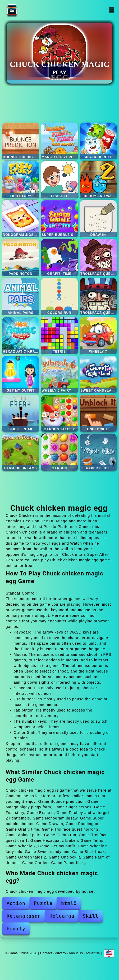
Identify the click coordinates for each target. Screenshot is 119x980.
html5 (69, 903)
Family (16, 929)
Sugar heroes (98, 141)
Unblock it (98, 413)
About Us (76, 953)
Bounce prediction (21, 141)
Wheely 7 (98, 336)
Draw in (98, 219)
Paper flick (98, 452)
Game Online (29, 10)
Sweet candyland (98, 374)
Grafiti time (59, 258)
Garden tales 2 (59, 413)
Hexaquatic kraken (21, 336)
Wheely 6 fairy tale (59, 374)
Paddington (21, 258)
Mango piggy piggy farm (59, 141)
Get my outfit (21, 374)
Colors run (59, 297)
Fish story (21, 180)
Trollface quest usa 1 (98, 297)
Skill (91, 916)
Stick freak (21, 413)
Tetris (59, 336)
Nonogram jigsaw (21, 219)
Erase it (59, 180)
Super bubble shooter (59, 219)
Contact (46, 953)
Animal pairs (21, 297)
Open (111, 10)
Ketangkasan (24, 916)
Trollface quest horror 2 (98, 258)
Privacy (60, 953)
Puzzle (43, 903)
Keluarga (62, 916)
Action (16, 903)
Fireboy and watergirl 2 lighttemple (98, 180)
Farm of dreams (21, 452)
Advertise (93, 953)
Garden (59, 452)
